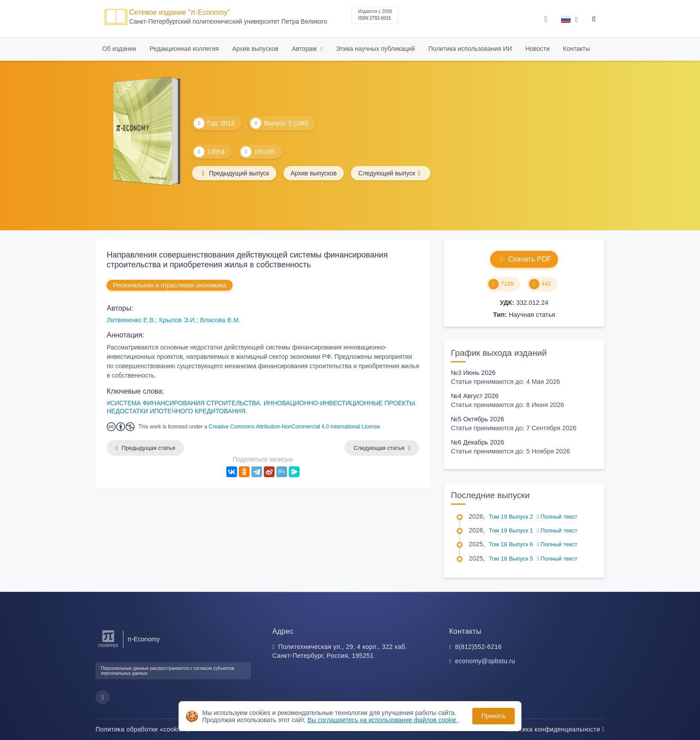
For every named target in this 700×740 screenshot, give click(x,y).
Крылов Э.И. (178, 320)
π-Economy (144, 639)
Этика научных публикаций (376, 49)
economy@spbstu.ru (485, 661)
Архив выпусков (255, 49)
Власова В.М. (220, 320)
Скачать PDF (524, 259)
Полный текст (557, 517)
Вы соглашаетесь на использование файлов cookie (383, 720)
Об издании (119, 49)
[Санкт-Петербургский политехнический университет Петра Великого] (108, 647)
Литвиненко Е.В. (131, 320)
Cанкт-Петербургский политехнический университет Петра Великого (228, 22)
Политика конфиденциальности (554, 729)
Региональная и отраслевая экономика (170, 285)
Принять (494, 716)
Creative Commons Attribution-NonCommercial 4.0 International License (295, 427)
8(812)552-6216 (478, 647)
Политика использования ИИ (470, 49)
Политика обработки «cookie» (143, 729)
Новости (537, 49)
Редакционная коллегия (184, 49)
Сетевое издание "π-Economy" (179, 12)
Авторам (305, 49)
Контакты (576, 49)
